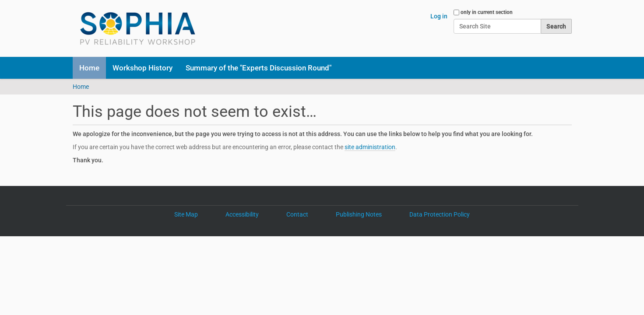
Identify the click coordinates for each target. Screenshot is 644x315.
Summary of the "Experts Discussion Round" (259, 68)
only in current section (487, 12)
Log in (439, 16)
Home (89, 68)
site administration (370, 147)
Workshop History (143, 68)
